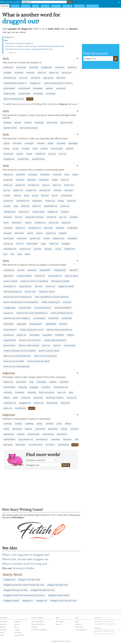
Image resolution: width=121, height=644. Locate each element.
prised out (20, 228)
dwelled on (40, 276)
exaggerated (10, 308)
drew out (42, 73)
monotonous (42, 439)
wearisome (9, 434)
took (20, 254)
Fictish (52, 515)
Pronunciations (92, 6)
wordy (39, 424)
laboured (8, 276)
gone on (46, 345)
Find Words (67, 6)
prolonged (8, 67)
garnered (48, 228)
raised (29, 154)
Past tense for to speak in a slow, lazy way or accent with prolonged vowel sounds (35, 46)
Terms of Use (79, 627)
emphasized (35, 324)
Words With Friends (38, 624)
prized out (8, 201)
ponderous (62, 434)
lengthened (47, 67)
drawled (7, 123)
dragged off (42, 601)
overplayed (9, 270)
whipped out (59, 238)
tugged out (53, 212)
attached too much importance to (32, 313)
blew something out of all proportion (52, 297)
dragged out (43, 465)
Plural (16, 627)
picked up (65, 206)
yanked (44, 149)
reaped (7, 206)
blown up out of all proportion (17, 356)
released (8, 217)
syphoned (23, 212)
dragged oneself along (59, 595)
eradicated (72, 228)
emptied (73, 217)
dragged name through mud (63, 601)
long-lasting (52, 403)
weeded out (40, 223)
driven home (9, 345)
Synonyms (5, 6)
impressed (8, 324)
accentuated (39, 318)
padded (49, 88)
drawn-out (8, 382)
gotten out (18, 190)
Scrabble (34, 627)
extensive (26, 398)
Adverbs (17, 624)
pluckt (55, 196)
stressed (67, 302)
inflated (70, 335)
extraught (29, 143)
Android (58, 624)
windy (6, 429)
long (31, 382)
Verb (6, 41)
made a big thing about (55, 340)
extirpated (72, 238)
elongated (38, 88)
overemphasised (62, 308)
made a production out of (32, 330)
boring (64, 429)
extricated (45, 175)
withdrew (32, 180)
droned (18, 123)
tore (12, 254)
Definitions (26, 6)
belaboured (59, 270)
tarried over (30, 292)
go (116, 59)
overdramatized (24, 276)
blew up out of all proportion (17, 366)
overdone (32, 270)
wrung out (8, 244)
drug (16, 206)
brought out (34, 185)
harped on (8, 313)
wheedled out (10, 249)
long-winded (33, 434)
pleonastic (21, 445)
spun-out (8, 408)
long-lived (38, 398)
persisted (19, 73)
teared (28, 223)
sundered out (34, 228)
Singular (17, 630)
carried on (35, 78)
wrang (6, 149)
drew (67, 175)
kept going (48, 78)
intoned (28, 123)
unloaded (8, 228)
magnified (47, 335)
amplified (59, 335)
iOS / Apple (60, 621)
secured (7, 233)
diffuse (68, 424)
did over (39, 286)
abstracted (9, 238)
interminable (9, 387)
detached (66, 223)
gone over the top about (45, 356)
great (16, 398)
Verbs (2, 635)
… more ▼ (11, 53)
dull (77, 439)
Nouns (2, 632)
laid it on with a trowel (29, 345)
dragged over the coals (29, 580)
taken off (37, 206)
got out (7, 190)
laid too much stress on (30, 340)
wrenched (8, 154)
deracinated (32, 244)
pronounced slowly (29, 128)
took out (65, 180)
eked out (25, 206)
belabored (45, 270)
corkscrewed (57, 149)
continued (60, 67)
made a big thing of (51, 302)
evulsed (65, 212)
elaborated (53, 318)
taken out (8, 185)
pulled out (20, 185)
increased (51, 94)
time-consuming (47, 392)
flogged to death (66, 286)
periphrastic (63, 445)
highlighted (51, 324)
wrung (16, 149)
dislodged (73, 143)
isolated (63, 233)
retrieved (20, 180)
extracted (17, 143)
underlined (67, 318)
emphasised (9, 330)
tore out (52, 154)
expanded (38, 94)
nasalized (39, 123)
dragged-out (25, 403)
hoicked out (25, 249)
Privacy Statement (81, 630)
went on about (72, 276)
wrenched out (23, 201)
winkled (70, 149)
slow (71, 392)
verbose (50, 424)
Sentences (45, 6)
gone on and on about (49, 351)
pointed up (9, 335)
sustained (61, 88)
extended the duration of (15, 83)
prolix (59, 424)
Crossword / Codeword (39, 630)
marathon (46, 387)
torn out (62, 154)
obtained (60, 228)
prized (6, 143)
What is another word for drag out (24, 564)
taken (28, 254)
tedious (29, 429)
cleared (17, 196)
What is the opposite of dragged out (25, 555)
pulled (51, 143)
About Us (78, 624)
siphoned (16, 223)
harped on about (47, 292)
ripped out (54, 244)
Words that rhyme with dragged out (25, 559)
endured (30, 73)
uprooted (61, 143)
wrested (41, 143)
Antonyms (15, 6)
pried (35, 149)
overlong (8, 392)
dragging (34, 387)
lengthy (53, 382)
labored (73, 270)
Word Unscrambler (38, 621)
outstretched (24, 88)
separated (37, 201)
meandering (48, 434)
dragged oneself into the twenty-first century (24, 595)
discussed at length (60, 281)
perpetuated (24, 94)
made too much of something (34, 281)
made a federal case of (62, 313)
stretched (72, 67)
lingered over (25, 286)
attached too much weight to (17, 318)
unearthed (22, 238)
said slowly (52, 123)
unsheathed (66, 196)
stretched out (10, 78)
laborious (67, 439)
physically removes (35, 217)
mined (30, 233)
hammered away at (13, 292)
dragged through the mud (43, 590)
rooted (46, 238)
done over (50, 286)
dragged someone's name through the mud (24, 585)
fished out (8, 175)
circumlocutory (36, 445)
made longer (10, 94)
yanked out (35, 238)
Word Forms (79, 6)
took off (20, 244)
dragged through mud (58, 585)
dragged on (35, 83)
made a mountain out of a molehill (20, 351)
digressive (53, 429)
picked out (51, 233)
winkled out (9, 159)
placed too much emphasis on (18, 297)
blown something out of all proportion (21, 302)
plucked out (45, 190)
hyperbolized (10, 340)
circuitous (50, 445)
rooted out (40, 154)
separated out (51, 206)
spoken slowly (10, 128)
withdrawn (44, 180)
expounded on (55, 276)
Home (77, 621)
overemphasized (42, 308)
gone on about (10, 281)
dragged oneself (11, 601)
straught (7, 73)
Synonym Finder (23, 568)
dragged (66, 244)
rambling (29, 424)
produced (8, 180)
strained (63, 324)
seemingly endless (55, 398)
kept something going (14, 99)
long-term (65, 403)
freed (6, 223)
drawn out (54, 73)
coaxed (20, 154)
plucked (45, 196)
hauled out (31, 190)
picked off (51, 217)
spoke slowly (66, 123)
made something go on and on (58, 83)
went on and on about (14, 361)
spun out (23, 78)
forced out (54, 223)
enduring (32, 392)
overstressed (25, 308)
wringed (26, 149)
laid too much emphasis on (59, 330)
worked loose (38, 159)
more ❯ (30, 99)
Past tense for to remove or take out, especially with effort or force (29, 49)
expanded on (10, 286)
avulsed (37, 249)
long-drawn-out (61, 387)
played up (21, 335)
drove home (70, 345)
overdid (21, 270)
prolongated (9, 88)
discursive (17, 429)
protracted (21, 67)
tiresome (74, 429)
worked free (23, 159)
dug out (46, 185)
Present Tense (19, 635)
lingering (22, 387)
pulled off (71, 201)
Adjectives (18, 621)
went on (57, 345)
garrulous (8, 445)
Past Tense (18, 632)
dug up (39, 233)
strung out (66, 73)
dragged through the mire (16, 590)
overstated (34, 335)
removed (57, 175)
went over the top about (38, 361)
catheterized (9, 212)
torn (5, 254)
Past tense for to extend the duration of (19, 43)
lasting (7, 398)
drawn (75, 175)
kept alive (61, 78)
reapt (43, 244)
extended (34, 67)
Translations (56, 6)
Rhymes (36, 6)
